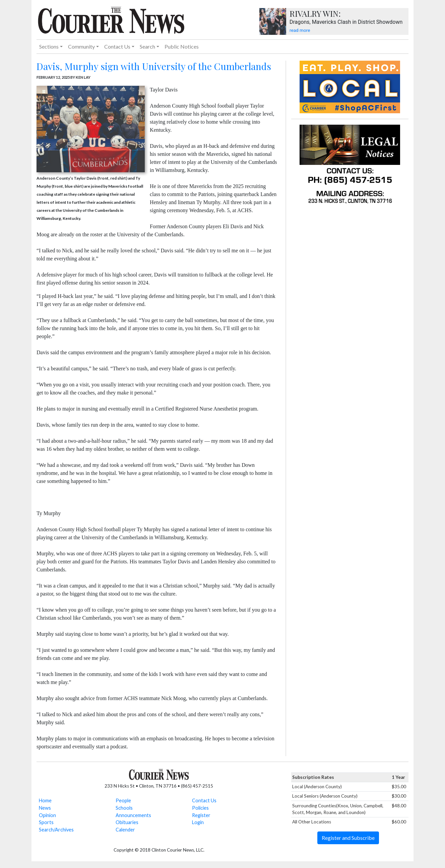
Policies (200, 808)
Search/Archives (56, 830)
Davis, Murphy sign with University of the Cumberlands (154, 66)
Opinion (47, 815)
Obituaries (127, 822)
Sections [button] (49, 46)
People (123, 800)
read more (300, 30)
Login (198, 822)
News (45, 808)
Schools (124, 808)
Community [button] (81, 46)
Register (201, 815)
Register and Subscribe (348, 838)
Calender (125, 830)
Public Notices (182, 46)
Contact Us (204, 800)
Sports (46, 822)
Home (45, 800)
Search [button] (147, 46)
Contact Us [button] (117, 46)
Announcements (133, 815)
